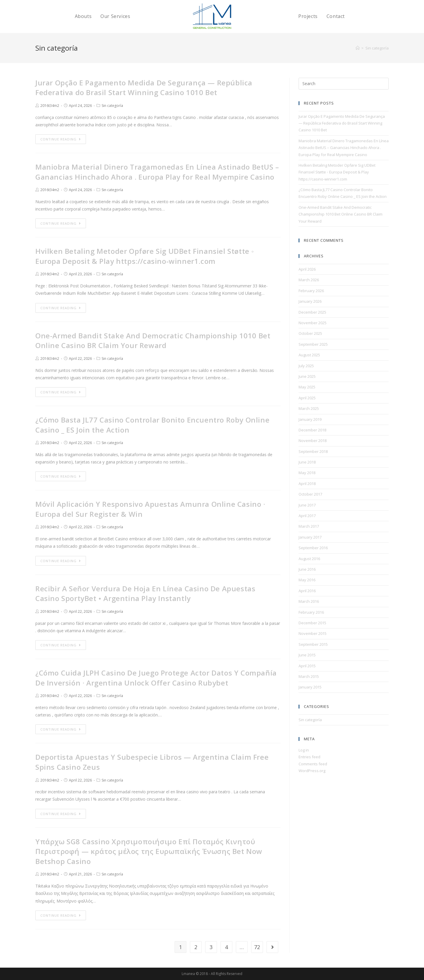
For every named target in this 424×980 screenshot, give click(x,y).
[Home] (358, 48)
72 (257, 947)
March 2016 (309, 601)
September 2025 (313, 344)
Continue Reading (61, 139)
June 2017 (307, 505)
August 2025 (309, 355)
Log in (304, 750)
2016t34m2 (50, 106)
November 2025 (313, 323)
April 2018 (307, 484)
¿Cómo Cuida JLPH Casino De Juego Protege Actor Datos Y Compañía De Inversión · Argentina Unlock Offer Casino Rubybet (156, 678)
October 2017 (310, 494)
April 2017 (307, 516)
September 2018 (313, 451)
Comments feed (313, 764)
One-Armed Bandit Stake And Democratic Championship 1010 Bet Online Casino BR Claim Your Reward (153, 341)
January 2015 (310, 687)
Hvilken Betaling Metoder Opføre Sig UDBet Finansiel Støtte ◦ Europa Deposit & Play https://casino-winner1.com (145, 256)
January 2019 (310, 419)
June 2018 (307, 462)
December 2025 (312, 312)
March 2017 (309, 526)
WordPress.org (312, 771)
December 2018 (312, 430)
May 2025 (307, 387)
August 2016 (309, 559)
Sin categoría (112, 106)
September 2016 (313, 548)
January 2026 (310, 301)
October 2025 (310, 333)
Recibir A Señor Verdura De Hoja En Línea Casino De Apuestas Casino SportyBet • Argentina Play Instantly (145, 594)
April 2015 (307, 666)
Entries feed (309, 757)
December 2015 (312, 623)
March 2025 (309, 408)
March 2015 (309, 676)
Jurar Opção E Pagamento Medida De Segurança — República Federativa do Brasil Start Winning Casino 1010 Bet (144, 88)
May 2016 (307, 580)
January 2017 (310, 537)
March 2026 (309, 280)
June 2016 (307, 569)
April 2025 (307, 398)
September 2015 (313, 644)
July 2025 (306, 366)
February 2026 (311, 291)
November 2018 (313, 441)
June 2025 (307, 376)
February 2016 (311, 612)
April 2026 (307, 269)
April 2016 (307, 591)
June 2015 (307, 655)
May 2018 (307, 473)
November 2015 (313, 633)
